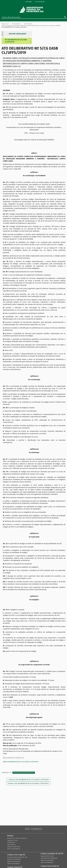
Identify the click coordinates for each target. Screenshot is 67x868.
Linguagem (29, 2)
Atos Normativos (16, 24)
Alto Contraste (40, 2)
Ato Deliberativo (28, 24)
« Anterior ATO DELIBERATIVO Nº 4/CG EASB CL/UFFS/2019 (28, 780)
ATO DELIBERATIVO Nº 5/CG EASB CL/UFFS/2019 (16, 41)
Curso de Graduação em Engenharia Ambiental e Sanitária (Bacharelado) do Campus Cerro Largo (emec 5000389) (31, 26)
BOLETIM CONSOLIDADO (18, 34)
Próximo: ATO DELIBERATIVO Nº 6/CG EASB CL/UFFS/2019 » (28, 783)
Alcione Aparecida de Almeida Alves (24, 773)
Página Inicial (5, 24)
